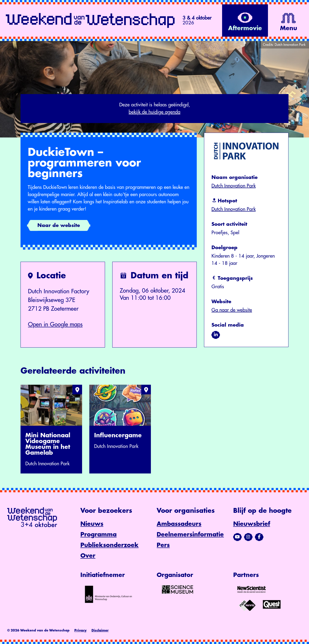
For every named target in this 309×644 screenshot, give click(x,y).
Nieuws (92, 524)
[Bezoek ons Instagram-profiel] (248, 537)
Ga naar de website (232, 310)
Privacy (81, 630)
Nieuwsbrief (252, 524)
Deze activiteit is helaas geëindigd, (154, 109)
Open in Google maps (55, 324)
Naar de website (59, 225)
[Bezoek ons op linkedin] (216, 335)
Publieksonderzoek (109, 545)
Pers (163, 545)
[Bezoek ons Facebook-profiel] (259, 537)
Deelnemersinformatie (190, 534)
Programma (98, 534)
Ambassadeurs (179, 524)
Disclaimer (100, 630)
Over (88, 556)
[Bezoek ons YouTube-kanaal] (237, 537)
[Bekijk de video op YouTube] (245, 21)
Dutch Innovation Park (234, 186)
